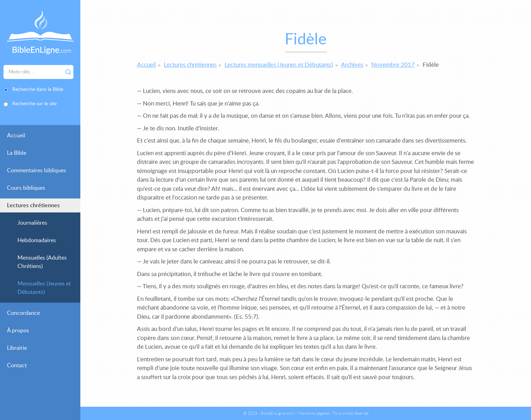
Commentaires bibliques (37, 171)
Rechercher (68, 72)
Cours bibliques (26, 188)
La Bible (17, 153)
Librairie (17, 348)
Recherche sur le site (34, 104)
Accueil (16, 136)
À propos (18, 331)
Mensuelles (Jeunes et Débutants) (44, 288)
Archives (352, 65)
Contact (17, 365)
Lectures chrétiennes (33, 205)
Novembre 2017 (393, 65)
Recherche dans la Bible (38, 89)
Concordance (23, 313)
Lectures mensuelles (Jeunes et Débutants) (279, 65)
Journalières (32, 223)
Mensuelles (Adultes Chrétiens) (42, 262)
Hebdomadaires (37, 240)
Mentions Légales (313, 413)
